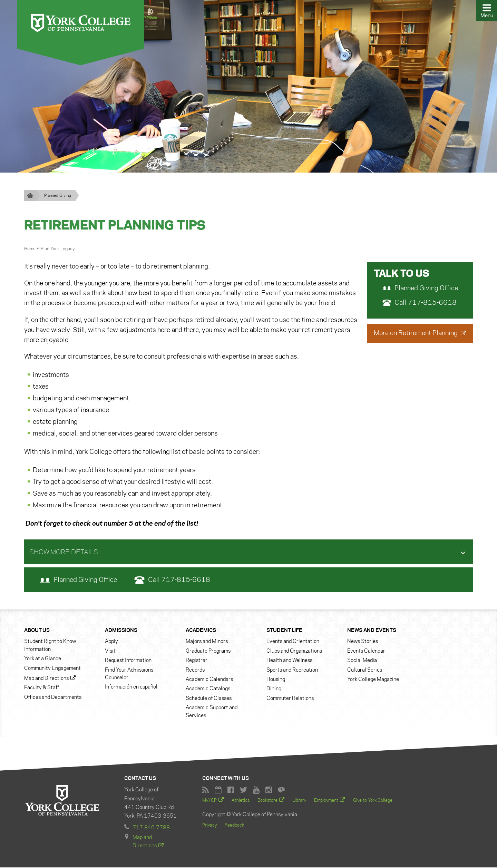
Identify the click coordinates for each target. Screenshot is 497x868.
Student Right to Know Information (50, 646)
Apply (111, 642)
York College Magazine (373, 680)
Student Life (284, 631)
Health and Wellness (289, 661)
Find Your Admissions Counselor (129, 674)
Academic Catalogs (208, 690)
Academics (201, 631)
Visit (110, 652)
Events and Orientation (293, 642)
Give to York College (373, 801)
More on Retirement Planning (416, 333)
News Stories (363, 642)
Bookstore (267, 801)
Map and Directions (46, 679)
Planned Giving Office (420, 289)
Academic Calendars (209, 680)
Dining (274, 690)
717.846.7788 (151, 829)
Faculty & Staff (42, 689)
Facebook (231, 791)
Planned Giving (58, 196)
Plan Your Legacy (58, 249)
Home (30, 249)
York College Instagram (269, 791)
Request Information (128, 661)
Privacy (209, 826)
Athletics (241, 801)
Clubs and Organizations (294, 652)
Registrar (197, 661)
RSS (206, 791)
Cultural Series (365, 671)
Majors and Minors (207, 642)
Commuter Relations (290, 699)
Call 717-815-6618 (420, 303)
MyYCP (209, 801)
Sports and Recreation (292, 671)
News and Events (372, 631)
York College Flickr (281, 791)
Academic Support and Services (212, 712)
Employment (326, 801)
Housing (276, 680)
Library (299, 801)
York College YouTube (256, 791)
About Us (37, 631)
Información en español (131, 688)
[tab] (248, 552)
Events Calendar (366, 652)
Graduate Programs (208, 652)
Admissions (121, 631)
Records (195, 671)
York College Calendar (218, 791)
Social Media (362, 661)
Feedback (234, 826)
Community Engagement (52, 669)
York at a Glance (43, 660)
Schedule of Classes (209, 699)
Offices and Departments (53, 698)
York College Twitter (243, 791)
